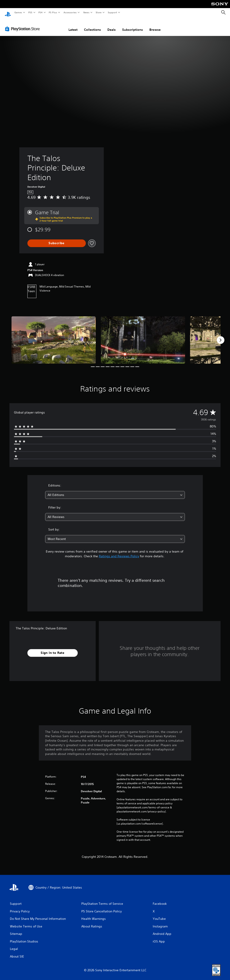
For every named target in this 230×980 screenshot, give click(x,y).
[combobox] (115, 491)
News (86, 12)
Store (98, 12)
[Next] (221, 336)
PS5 (30, 12)
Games (18, 12)
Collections (92, 25)
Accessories (70, 12)
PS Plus (53, 12)
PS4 (40, 12)
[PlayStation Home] (8, 13)
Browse (155, 25)
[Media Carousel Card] (54, 336)
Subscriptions (133, 25)
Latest (73, 25)
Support (112, 12)
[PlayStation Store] (23, 24)
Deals (112, 25)
